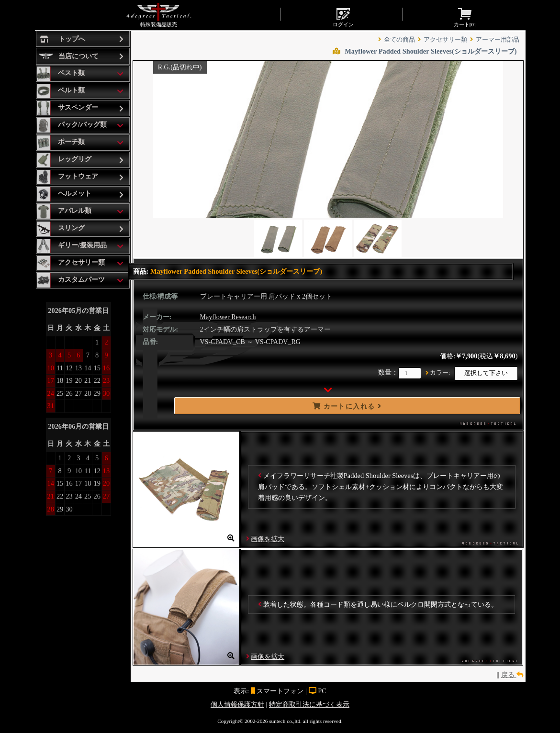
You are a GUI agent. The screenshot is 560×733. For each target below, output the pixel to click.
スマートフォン (280, 691)
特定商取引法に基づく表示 (309, 704)
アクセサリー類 (445, 40)
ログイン (343, 17)
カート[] (465, 17)
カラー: (440, 373)
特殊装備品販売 (159, 15)
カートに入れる (347, 406)
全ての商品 (399, 40)
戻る (512, 675)
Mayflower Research (228, 317)
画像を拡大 (268, 539)
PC (322, 691)
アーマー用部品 (498, 40)
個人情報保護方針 (237, 704)
